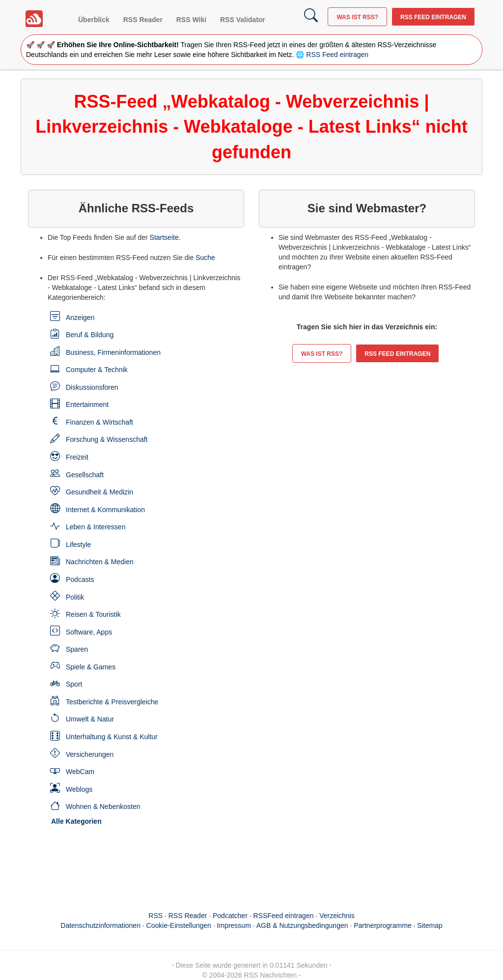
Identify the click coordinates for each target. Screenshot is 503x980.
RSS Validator (243, 20)
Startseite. (165, 237)
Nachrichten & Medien (100, 562)
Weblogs (79, 789)
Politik (75, 597)
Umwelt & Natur (90, 719)
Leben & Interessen (96, 527)
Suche (205, 258)
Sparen (77, 649)
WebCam (80, 772)
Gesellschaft (85, 475)
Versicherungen (90, 754)
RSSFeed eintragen (284, 916)
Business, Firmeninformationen (113, 352)
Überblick (94, 20)
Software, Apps (89, 632)
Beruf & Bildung (90, 335)
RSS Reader (143, 20)
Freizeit (77, 457)
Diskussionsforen (92, 387)
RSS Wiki (191, 20)
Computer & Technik (97, 370)
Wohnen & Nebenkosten (103, 807)
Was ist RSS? (357, 17)
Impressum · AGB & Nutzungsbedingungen (283, 925)
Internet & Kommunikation (105, 510)
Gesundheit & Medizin (99, 492)
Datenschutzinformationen (100, 925)
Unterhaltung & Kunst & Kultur (112, 737)
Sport (74, 684)
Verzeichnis (337, 916)
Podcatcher (230, 916)
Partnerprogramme (383, 925)
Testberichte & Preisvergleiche (112, 702)
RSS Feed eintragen (433, 17)
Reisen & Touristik (93, 614)
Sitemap (430, 925)
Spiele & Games (91, 667)
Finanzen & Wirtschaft (99, 422)
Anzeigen (80, 317)
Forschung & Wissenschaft (107, 439)
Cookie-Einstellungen (179, 925)
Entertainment (87, 404)
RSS (155, 916)
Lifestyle (78, 545)
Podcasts (80, 579)
